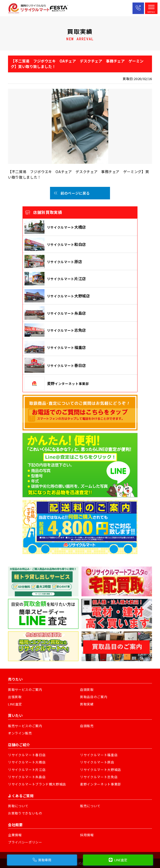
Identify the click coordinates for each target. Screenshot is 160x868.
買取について (18, 806)
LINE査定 (15, 704)
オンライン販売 (20, 733)
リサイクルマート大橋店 (27, 762)
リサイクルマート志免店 (99, 777)
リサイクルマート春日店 (27, 755)
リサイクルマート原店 (97, 762)
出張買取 (15, 697)
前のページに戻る (72, 193)
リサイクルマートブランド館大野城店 (37, 784)
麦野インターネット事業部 (100, 784)
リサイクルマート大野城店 (100, 770)
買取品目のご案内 (94, 697)
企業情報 (15, 835)
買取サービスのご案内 (25, 690)
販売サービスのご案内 (25, 726)
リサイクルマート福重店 (99, 755)
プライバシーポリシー (25, 842)
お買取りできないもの (25, 813)
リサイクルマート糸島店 (27, 777)
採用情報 (87, 835)
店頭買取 (87, 690)
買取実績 (87, 704)
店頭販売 (87, 726)
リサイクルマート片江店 (27, 770)
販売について (90, 806)
